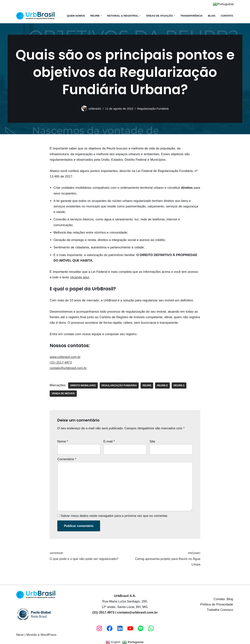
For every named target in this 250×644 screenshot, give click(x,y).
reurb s (179, 384)
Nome (63, 440)
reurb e (163, 384)
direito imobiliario (83, 384)
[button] (101, 16)
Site (152, 440)
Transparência (191, 16)
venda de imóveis (63, 392)
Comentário (67, 457)
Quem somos (75, 16)
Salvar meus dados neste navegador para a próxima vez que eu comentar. (114, 513)
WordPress (49, 632)
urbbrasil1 (95, 109)
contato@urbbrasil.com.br (68, 367)
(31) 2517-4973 (61, 361)
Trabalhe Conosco (220, 607)
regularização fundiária (120, 384)
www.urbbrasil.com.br (65, 355)
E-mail (109, 440)
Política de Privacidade (217, 602)
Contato (227, 16)
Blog (212, 16)
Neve (20, 632)
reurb (147, 384)
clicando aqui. (80, 276)
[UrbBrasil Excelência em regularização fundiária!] (35, 16)
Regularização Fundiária (153, 109)
